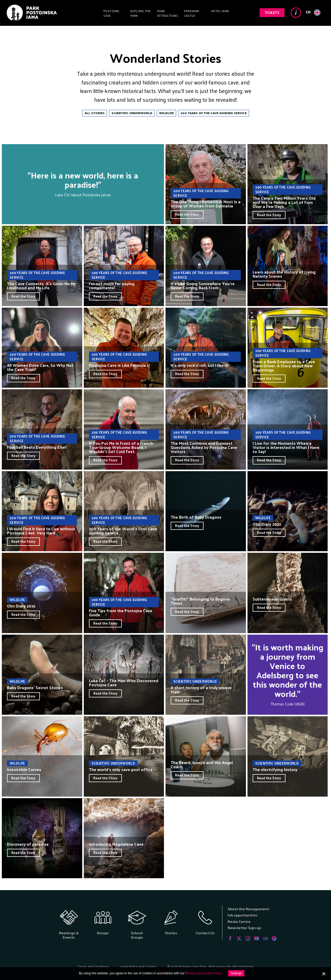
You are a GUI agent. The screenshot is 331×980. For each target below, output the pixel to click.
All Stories (95, 113)
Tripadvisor (265, 938)
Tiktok (274, 938)
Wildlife (166, 113)
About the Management (248, 909)
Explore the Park (141, 13)
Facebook (230, 938)
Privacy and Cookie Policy (203, 973)
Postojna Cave (111, 13)
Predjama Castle (192, 13)
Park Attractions (168, 13)
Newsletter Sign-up (244, 928)
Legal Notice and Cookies (138, 966)
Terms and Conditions (93, 966)
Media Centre (239, 921)
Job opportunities (243, 915)
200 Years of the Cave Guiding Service (214, 113)
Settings (236, 973)
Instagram (248, 938)
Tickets (272, 13)
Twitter (239, 938)
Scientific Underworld (132, 113)
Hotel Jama (220, 11)
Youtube (257, 938)
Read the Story (187, 214)
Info (296, 13)
